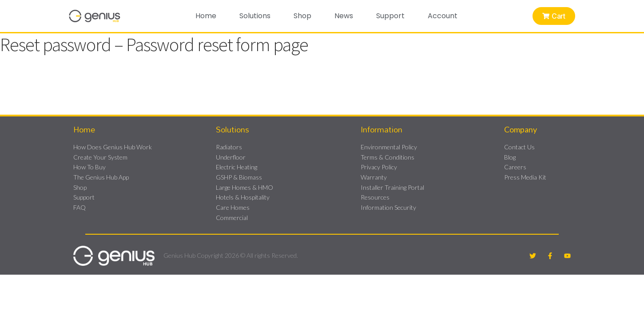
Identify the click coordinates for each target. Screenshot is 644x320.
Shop (302, 16)
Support (390, 16)
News (344, 16)
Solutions (255, 16)
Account (443, 16)
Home (206, 16)
